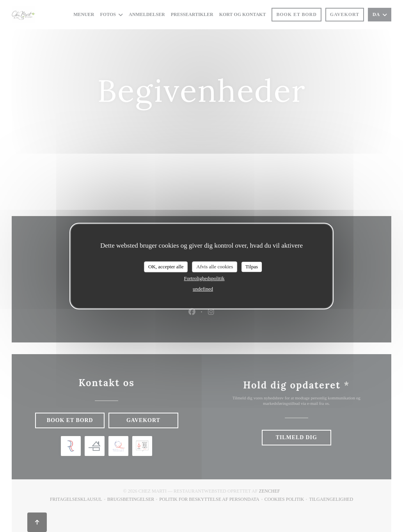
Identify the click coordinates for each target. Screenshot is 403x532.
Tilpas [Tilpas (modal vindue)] (252, 267)
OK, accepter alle (166, 267)
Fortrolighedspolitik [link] (204, 278)
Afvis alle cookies (215, 267)
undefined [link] (203, 289)
